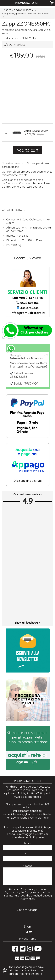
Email (27, 854)
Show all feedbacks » (27, 623)
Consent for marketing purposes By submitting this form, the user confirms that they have (28, 894)
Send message (27, 910)
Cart (28, 932)
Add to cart (27, 150)
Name (28, 843)
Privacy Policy (28, 939)
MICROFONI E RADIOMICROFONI (18, 10)
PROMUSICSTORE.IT (27, 3)
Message (28, 866)
